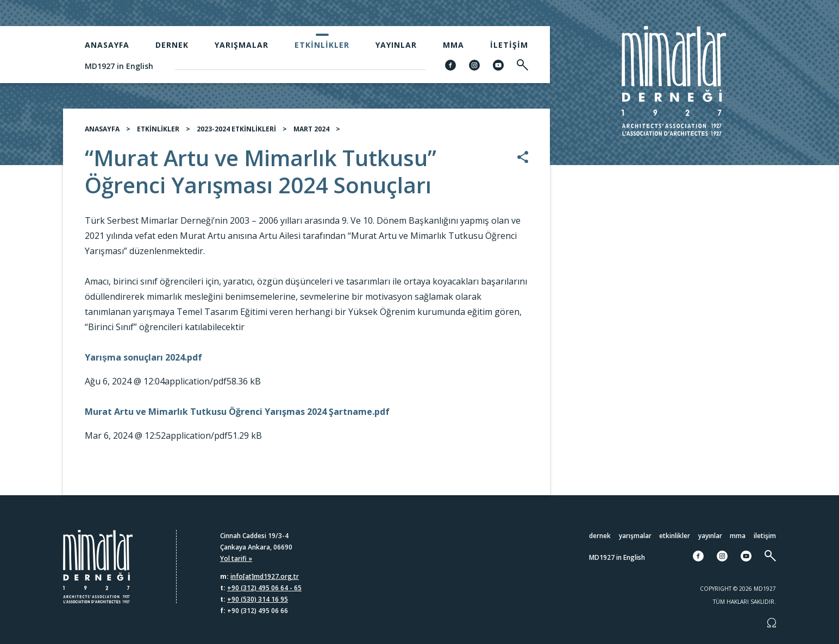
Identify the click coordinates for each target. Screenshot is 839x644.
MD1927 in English (119, 66)
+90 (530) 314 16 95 (258, 599)
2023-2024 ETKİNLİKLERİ (236, 129)
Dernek (172, 45)
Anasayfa (107, 45)
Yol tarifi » (236, 558)
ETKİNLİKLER (158, 129)
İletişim (509, 45)
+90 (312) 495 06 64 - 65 (264, 588)
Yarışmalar (242, 45)
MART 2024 (311, 129)
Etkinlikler (322, 45)
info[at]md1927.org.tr (265, 576)
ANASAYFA (102, 129)
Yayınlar (396, 45)
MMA (453, 45)
